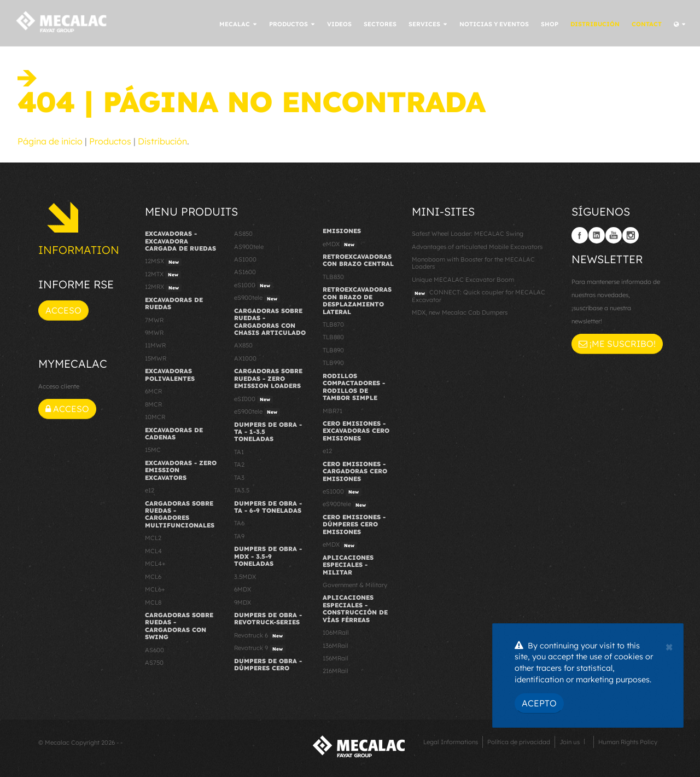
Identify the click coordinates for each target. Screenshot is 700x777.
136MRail (336, 646)
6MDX (243, 589)
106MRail (336, 633)
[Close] (669, 646)
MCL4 (153, 551)
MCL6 (153, 577)
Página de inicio (50, 141)
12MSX (163, 262)
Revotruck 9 (260, 648)
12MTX (163, 275)
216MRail (336, 671)
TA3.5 (242, 490)
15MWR (156, 358)
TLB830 (333, 277)
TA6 (239, 523)
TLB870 (333, 324)
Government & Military (355, 585)
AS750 (154, 663)
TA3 (239, 478)
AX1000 (245, 358)
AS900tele (249, 247)
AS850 (243, 234)
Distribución (162, 141)
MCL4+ (155, 564)
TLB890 (333, 350)
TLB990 (333, 363)
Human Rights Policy (628, 742)
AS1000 (245, 259)
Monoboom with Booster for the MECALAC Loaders (473, 263)
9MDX (243, 602)
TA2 (239, 465)
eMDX (340, 245)
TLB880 (333, 337)
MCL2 (153, 538)
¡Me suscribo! (617, 344)
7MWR (154, 320)
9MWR (154, 333)
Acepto (539, 703)
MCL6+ (155, 589)
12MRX (163, 287)
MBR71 (332, 411)
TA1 (239, 452)
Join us (570, 742)
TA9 (239, 536)
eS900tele (257, 298)
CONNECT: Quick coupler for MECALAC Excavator (479, 296)
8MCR (153, 404)
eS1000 (253, 286)
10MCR (155, 417)
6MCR (153, 391)
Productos (110, 141)
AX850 (243, 345)
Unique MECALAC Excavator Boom (463, 280)
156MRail (336, 658)
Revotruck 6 (260, 636)
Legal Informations (451, 742)
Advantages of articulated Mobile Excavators (477, 247)
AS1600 (245, 272)
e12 (150, 490)
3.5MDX (245, 577)
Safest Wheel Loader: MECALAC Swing (468, 234)
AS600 (154, 650)
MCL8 (153, 602)
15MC (153, 450)
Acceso (63, 310)
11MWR (155, 345)
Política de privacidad (519, 742)
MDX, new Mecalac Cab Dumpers (460, 312)
